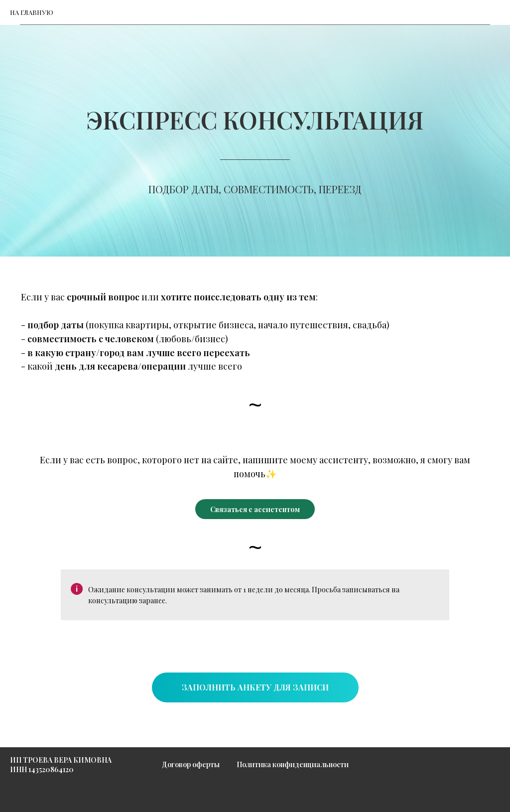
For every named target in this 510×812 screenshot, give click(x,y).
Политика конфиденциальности (293, 764)
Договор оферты (191, 764)
